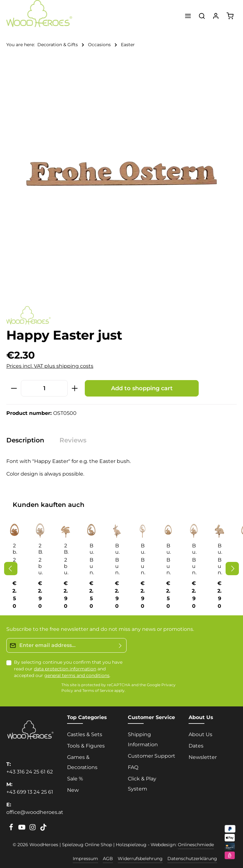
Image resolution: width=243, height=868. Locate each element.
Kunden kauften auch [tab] (49, 505)
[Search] (202, 16)
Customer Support (152, 756)
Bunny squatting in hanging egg (168, 549)
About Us (200, 734)
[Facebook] (12, 829)
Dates (196, 746)
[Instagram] (33, 829)
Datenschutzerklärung (192, 859)
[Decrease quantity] (14, 388)
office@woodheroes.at (35, 812)
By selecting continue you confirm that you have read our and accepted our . (68, 669)
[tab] (28, 440)
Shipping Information (143, 739)
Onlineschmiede (196, 845)
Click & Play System (142, 784)
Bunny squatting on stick (194, 549)
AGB (108, 859)
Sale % (75, 779)
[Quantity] (44, 388)
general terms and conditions (77, 675)
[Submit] (120, 645)
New (73, 790)
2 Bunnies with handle (66, 549)
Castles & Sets (85, 734)
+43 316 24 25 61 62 (30, 772)
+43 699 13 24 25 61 (30, 792)
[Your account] (216, 16)
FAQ (133, 767)
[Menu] (188, 16)
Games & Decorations (82, 762)
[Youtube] (22, 829)
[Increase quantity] (75, 388)
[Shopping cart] (230, 16)
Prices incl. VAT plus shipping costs (50, 366)
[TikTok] (43, 829)
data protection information (65, 669)
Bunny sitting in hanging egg (91, 549)
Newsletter (203, 757)
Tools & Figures (86, 746)
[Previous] (11, 569)
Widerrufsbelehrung (140, 859)
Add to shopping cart (142, 388)
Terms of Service (98, 690)
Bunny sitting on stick (117, 549)
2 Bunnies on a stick (40, 549)
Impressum (85, 859)
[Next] (232, 569)
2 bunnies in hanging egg (14, 549)
